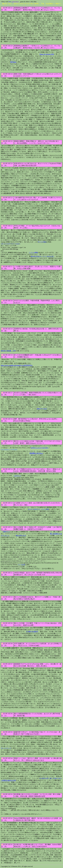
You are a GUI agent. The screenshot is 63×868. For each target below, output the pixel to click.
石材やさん (6, 532)
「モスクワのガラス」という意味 (38, 509)
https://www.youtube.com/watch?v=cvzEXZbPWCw (17, 365)
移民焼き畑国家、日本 (8, 351)
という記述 (21, 565)
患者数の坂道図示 (32, 632)
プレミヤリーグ (6, 748)
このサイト (17, 476)
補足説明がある (21, 536)
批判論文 (13, 62)
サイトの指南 (42, 242)
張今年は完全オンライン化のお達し (43, 256)
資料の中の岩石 (42, 409)
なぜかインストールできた (40, 448)
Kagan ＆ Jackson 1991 (47, 54)
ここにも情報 (33, 253)
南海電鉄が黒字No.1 (36, 453)
